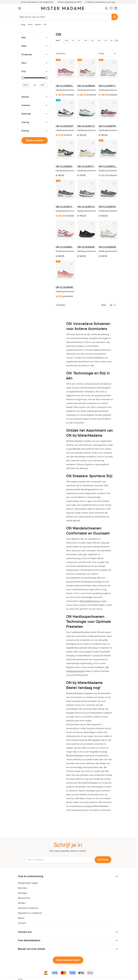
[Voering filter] (35, 122)
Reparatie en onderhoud (30, 913)
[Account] (106, 8)
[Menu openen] (20, 8)
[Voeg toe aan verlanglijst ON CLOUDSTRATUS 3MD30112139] (114, 183)
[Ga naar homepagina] (30, 24)
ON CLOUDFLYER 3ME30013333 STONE (65, 207)
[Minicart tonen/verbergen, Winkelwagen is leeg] (116, 8)
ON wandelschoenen (89, 601)
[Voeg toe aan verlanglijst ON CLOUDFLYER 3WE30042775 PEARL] (93, 143)
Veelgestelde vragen (28, 883)
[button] (68, 876)
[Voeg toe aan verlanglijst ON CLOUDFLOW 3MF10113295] (93, 183)
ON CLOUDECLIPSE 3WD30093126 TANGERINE (65, 86)
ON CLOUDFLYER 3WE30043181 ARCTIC (108, 86)
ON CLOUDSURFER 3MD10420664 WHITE (108, 247)
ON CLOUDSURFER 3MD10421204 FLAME (65, 288)
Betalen (22, 903)
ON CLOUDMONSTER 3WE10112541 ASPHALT (65, 167)
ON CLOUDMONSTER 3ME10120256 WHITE (65, 247)
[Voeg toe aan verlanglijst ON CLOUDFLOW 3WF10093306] (93, 103)
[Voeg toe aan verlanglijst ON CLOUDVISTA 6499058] (71, 103)
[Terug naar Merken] (21, 25)
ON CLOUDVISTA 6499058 (65, 126)
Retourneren (24, 898)
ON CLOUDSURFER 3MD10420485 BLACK (87, 247)
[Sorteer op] (107, 54)
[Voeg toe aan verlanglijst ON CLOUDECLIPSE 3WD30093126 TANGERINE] (71, 63)
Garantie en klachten (28, 908)
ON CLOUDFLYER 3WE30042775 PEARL (87, 167)
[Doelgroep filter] (35, 54)
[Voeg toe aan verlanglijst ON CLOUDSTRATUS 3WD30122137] (114, 103)
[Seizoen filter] (35, 97)
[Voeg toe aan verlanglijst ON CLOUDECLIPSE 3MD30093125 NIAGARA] (114, 143)
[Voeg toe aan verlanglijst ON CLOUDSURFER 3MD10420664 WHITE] (114, 224)
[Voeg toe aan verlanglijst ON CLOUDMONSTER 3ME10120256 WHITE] (71, 224)
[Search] (115, 17)
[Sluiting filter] (35, 131)
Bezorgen (23, 893)
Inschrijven (103, 860)
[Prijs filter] (35, 71)
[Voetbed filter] (35, 105)
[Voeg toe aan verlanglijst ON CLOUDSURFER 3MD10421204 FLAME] (71, 264)
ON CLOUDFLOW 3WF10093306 (87, 126)
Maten (21, 918)
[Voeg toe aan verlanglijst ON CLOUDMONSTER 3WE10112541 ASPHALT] (71, 143)
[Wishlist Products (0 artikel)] (111, 8)
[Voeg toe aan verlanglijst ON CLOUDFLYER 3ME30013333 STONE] (71, 183)
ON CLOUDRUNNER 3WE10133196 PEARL (87, 86)
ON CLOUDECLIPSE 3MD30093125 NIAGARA (108, 167)
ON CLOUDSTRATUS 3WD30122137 (108, 126)
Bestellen (23, 888)
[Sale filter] (35, 38)
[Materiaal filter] (35, 114)
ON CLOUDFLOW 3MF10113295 (87, 207)
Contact (22, 923)
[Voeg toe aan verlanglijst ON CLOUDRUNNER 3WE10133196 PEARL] (93, 63)
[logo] (63, 8)
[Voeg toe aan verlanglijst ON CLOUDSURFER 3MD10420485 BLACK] (93, 224)
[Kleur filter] (35, 63)
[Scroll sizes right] (115, 41)
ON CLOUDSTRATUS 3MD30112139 (108, 207)
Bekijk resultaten (35, 140)
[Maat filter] (35, 46)
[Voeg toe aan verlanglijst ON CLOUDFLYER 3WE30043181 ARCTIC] (114, 63)
